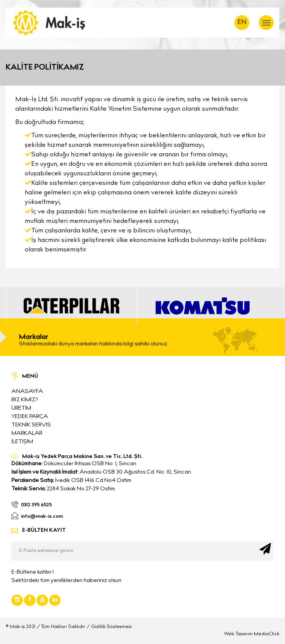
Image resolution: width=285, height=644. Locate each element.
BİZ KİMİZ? (25, 400)
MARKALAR (27, 433)
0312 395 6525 (36, 506)
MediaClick (267, 634)
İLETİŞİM (22, 442)
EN (242, 23)
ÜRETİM (21, 408)
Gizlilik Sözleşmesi (111, 627)
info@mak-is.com (42, 517)
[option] (71, 306)
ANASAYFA (27, 392)
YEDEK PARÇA (30, 417)
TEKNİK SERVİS (31, 425)
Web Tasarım (238, 634)
